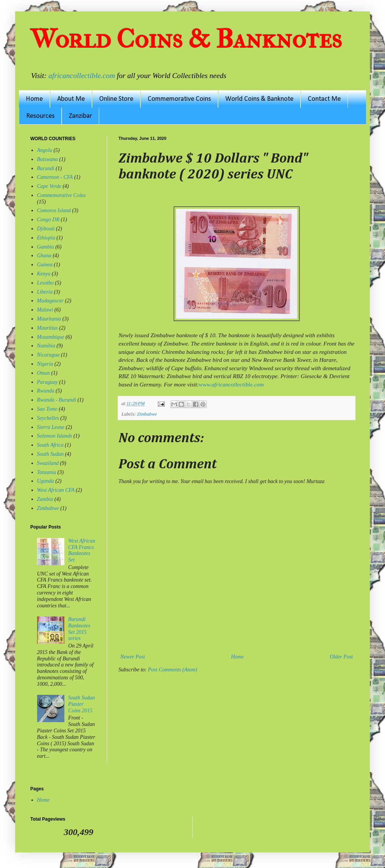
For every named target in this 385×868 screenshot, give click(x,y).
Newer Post (133, 657)
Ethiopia (46, 238)
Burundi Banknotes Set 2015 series (79, 629)
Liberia (45, 292)
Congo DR (48, 220)
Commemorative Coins (179, 99)
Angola (45, 150)
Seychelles (48, 418)
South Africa (50, 445)
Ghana (44, 256)
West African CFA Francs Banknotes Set (82, 550)
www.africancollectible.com (231, 384)
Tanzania (47, 472)
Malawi (45, 310)
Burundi (46, 168)
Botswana (48, 159)
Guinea (45, 265)
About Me (71, 99)
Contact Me (324, 99)
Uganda (46, 481)
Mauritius (48, 328)
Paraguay (48, 382)
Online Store (116, 99)
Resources (40, 116)
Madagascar (51, 301)
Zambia (45, 499)
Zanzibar (80, 116)
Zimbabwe (147, 414)
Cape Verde (49, 186)
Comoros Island (54, 210)
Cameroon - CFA (55, 177)
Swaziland (48, 463)
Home (34, 99)
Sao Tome (47, 409)
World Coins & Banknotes (186, 39)
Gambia (46, 247)
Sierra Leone (51, 427)
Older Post (341, 657)
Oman (44, 373)
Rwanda (46, 391)
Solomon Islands (55, 436)
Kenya (44, 274)
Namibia (46, 346)
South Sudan (50, 454)
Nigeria (45, 364)
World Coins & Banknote (259, 99)
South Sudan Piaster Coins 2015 (81, 704)
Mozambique (51, 337)
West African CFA (56, 490)
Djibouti (46, 229)
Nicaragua (48, 355)
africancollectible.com (82, 76)
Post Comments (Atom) (173, 670)
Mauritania (49, 319)
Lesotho (45, 283)
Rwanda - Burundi (57, 400)
